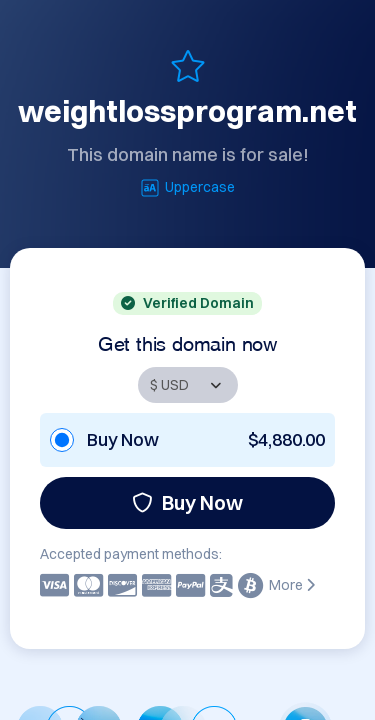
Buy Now (187, 502)
